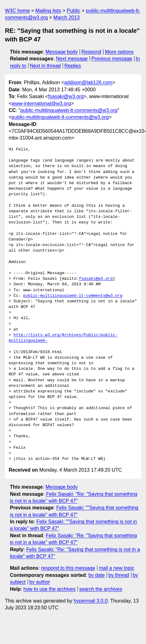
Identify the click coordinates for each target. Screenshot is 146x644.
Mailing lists (48, 11)
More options (119, 52)
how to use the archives (50, 589)
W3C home (17, 11)
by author (40, 582)
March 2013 (66, 17)
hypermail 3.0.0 (90, 601)
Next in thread (45, 66)
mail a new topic (117, 568)
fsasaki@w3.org (66, 96)
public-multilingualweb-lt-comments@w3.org (69, 110)
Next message (72, 59)
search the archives (101, 589)
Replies (73, 66)
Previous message (112, 59)
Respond (91, 52)
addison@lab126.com (88, 82)
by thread (119, 575)
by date (96, 575)
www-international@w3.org (41, 104)
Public (73, 11)
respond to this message (68, 568)
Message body (62, 52)
